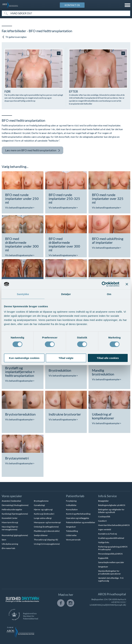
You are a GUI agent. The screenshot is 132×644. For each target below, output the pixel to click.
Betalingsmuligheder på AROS (112, 505)
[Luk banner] (127, 284)
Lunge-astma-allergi (43, 518)
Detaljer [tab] (66, 294)
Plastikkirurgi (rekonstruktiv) (47, 531)
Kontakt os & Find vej (108, 534)
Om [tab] (109, 294)
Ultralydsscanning (10, 544)
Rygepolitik (103, 558)
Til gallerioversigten (14, 37)
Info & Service (107, 496)
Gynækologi (39, 505)
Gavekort (102, 521)
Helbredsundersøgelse (12, 509)
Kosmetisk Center (10, 518)
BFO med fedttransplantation (33, 150)
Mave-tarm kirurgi (10, 522)
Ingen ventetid (105, 529)
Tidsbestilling (72, 531)
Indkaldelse (71, 505)
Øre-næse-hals (8, 548)
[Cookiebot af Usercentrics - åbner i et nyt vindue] (104, 284)
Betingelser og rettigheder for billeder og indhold (111, 511)
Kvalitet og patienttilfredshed (111, 538)
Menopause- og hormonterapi (47, 522)
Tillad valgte (66, 358)
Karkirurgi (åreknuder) (44, 514)
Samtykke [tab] (23, 294)
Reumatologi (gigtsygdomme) (15, 535)
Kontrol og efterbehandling (78, 514)
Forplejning (71, 501)
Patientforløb (75, 496)
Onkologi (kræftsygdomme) (46, 527)
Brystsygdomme (41, 501)
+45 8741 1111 (118, 602)
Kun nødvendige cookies (24, 358)
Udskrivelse (71, 535)
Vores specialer (12, 496)
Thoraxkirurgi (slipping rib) (46, 540)
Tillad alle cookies (108, 358)
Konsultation (72, 509)
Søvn (4, 540)
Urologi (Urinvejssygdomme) (47, 544)
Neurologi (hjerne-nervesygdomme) (10, 528)
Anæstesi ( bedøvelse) (11, 501)
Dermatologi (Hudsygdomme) (15, 505)
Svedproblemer (41, 535)
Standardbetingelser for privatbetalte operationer (109, 572)
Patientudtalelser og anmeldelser (81, 522)
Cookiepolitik (104, 517)
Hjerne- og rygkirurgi (43, 509)
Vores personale (73, 540)
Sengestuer (71, 527)
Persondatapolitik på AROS (110, 554)
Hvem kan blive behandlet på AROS (114, 525)
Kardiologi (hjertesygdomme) (15, 514)
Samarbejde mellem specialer (111, 562)
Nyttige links (104, 542)
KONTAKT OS (72, 5)
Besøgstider (103, 501)
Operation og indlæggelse (78, 518)
